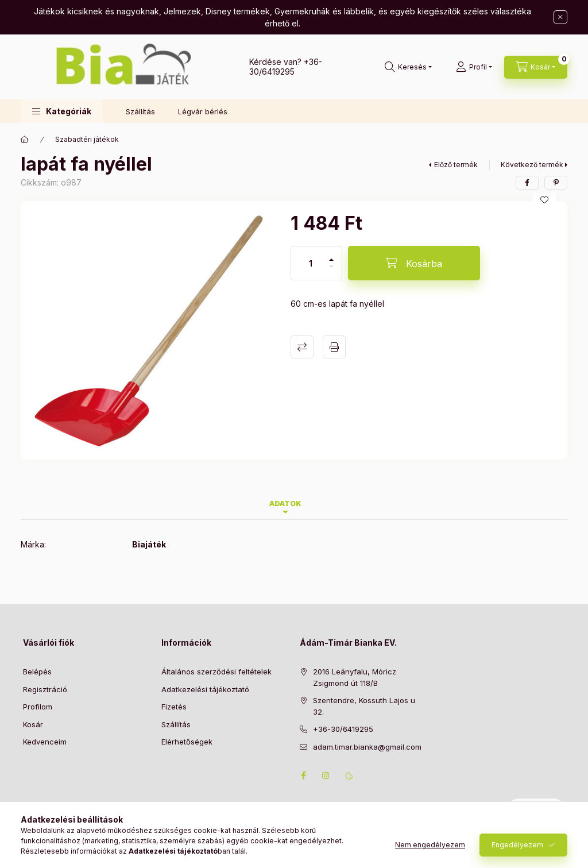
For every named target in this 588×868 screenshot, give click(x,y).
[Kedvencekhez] (544, 200)
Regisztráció (45, 689)
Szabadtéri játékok (87, 139)
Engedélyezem (517, 849)
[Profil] (474, 67)
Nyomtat (334, 347)
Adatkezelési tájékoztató (205, 689)
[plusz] (331, 255)
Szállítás (140, 111)
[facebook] (527, 183)
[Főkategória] (25, 140)
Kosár (33, 724)
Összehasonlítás (302, 347)
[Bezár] (560, 17)
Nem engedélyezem (430, 849)
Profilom (38, 707)
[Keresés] (408, 67)
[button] (62, 111)
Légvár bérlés (203, 111)
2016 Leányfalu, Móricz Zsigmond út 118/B (355, 677)
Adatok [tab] (285, 504)
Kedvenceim (45, 742)
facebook (303, 776)
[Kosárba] (414, 263)
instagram (326, 776)
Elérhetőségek (187, 742)
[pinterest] (556, 183)
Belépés (37, 672)
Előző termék (456, 165)
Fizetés (174, 707)
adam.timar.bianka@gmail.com (367, 747)
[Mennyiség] (311, 263)
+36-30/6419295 (286, 67)
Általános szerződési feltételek (216, 672)
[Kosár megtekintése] (536, 67)
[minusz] (331, 271)
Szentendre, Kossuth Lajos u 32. (364, 706)
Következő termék (532, 165)
